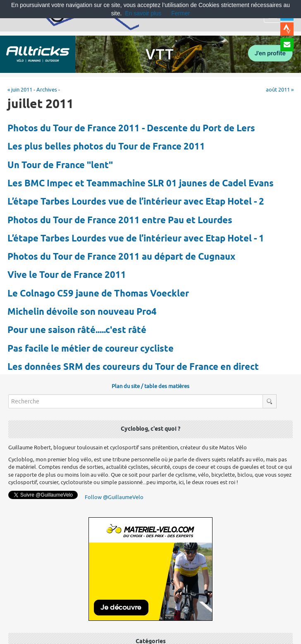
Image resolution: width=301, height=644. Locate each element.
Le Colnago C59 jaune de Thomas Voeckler (98, 294)
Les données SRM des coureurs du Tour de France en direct (133, 367)
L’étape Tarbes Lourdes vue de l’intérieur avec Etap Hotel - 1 (136, 239)
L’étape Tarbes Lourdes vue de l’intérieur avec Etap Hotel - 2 (136, 202)
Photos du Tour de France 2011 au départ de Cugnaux (121, 257)
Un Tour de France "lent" (60, 166)
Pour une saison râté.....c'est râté (77, 330)
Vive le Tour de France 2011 (67, 275)
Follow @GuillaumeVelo (114, 497)
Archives (47, 90)
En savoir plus (143, 13)
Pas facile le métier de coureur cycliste (91, 349)
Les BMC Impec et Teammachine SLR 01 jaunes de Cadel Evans (141, 184)
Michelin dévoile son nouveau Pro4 (82, 312)
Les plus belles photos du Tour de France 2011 (106, 147)
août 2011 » (280, 90)
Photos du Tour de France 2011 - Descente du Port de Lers (131, 129)
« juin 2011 (20, 90)
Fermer (180, 13)
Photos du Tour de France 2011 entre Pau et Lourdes (120, 221)
